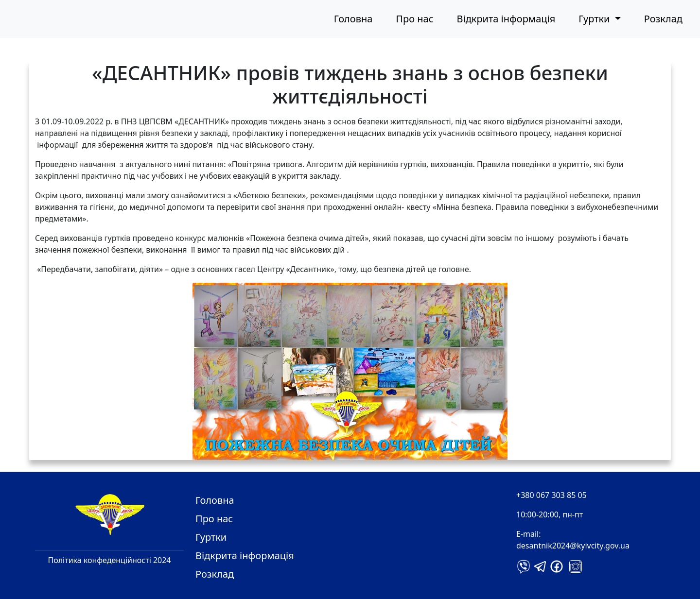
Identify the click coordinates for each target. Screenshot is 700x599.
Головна (353, 19)
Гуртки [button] (595, 19)
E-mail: (529, 534)
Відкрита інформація (506, 19)
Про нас (414, 19)
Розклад (663, 19)
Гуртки (211, 537)
